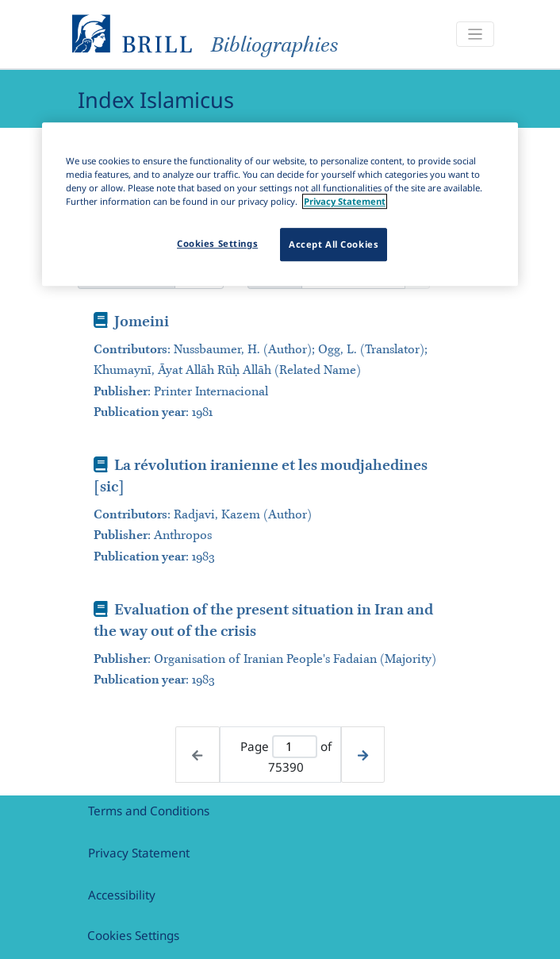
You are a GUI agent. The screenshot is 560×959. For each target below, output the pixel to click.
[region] (280, 204)
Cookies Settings (133, 935)
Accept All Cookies (334, 245)
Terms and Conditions (149, 811)
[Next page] (363, 755)
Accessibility (122, 895)
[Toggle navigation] (475, 35)
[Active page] (295, 747)
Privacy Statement (139, 853)
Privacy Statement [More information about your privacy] (345, 202)
